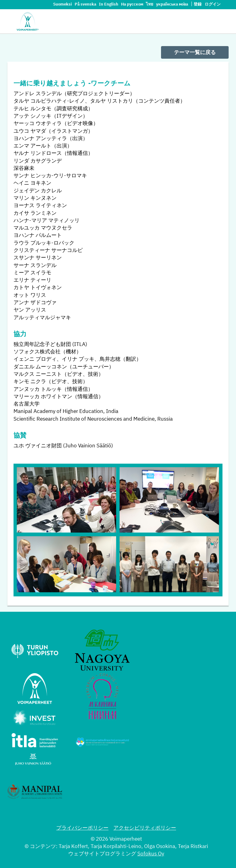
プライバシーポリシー (82, 828)
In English (109, 4)
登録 (198, 4)
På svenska (86, 4)
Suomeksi (63, 4)
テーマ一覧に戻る (195, 53)
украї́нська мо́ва (173, 4)
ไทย (150, 4)
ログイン (213, 4)
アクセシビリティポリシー (145, 828)
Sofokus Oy (151, 854)
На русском (133, 4)
